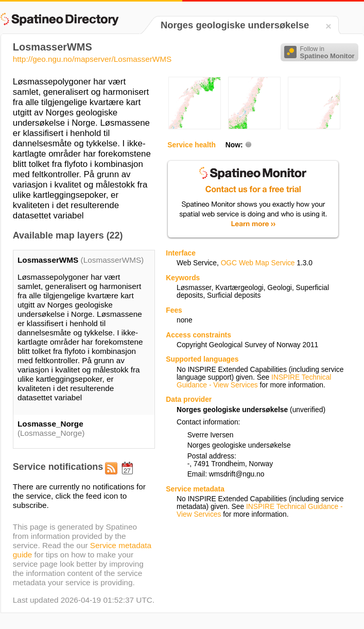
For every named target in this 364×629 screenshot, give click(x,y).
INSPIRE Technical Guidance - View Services (254, 381)
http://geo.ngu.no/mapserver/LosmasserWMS (92, 59)
